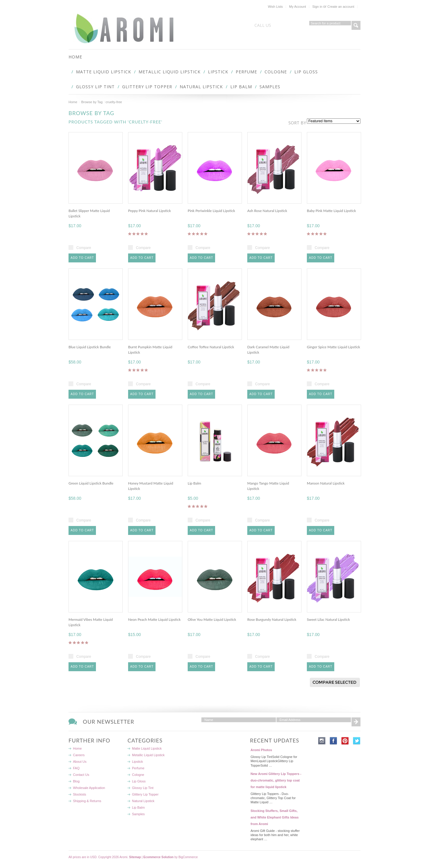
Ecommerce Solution (158, 857)
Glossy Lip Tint (95, 87)
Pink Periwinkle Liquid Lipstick (211, 211)
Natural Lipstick (201, 87)
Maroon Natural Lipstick (326, 483)
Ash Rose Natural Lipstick (267, 211)
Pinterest (345, 741)
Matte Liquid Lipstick (104, 72)
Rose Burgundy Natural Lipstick (272, 619)
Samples (270, 87)
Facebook (334, 741)
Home (73, 102)
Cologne (276, 72)
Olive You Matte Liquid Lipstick (212, 619)
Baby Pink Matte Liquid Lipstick (331, 211)
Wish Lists (275, 7)
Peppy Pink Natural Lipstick (150, 211)
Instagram (322, 741)
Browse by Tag (92, 102)
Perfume (246, 72)
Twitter (357, 741)
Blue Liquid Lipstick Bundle (90, 347)
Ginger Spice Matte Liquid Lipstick (334, 347)
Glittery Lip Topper (147, 87)
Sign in (317, 7)
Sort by (297, 123)
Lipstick (218, 72)
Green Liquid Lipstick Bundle (91, 483)
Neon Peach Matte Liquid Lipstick (154, 619)
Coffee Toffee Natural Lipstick (211, 347)
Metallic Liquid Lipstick (170, 72)
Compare (84, 248)
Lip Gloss (306, 72)
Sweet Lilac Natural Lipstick (328, 619)
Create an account (341, 7)
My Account (297, 7)
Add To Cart (82, 258)
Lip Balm (241, 87)
